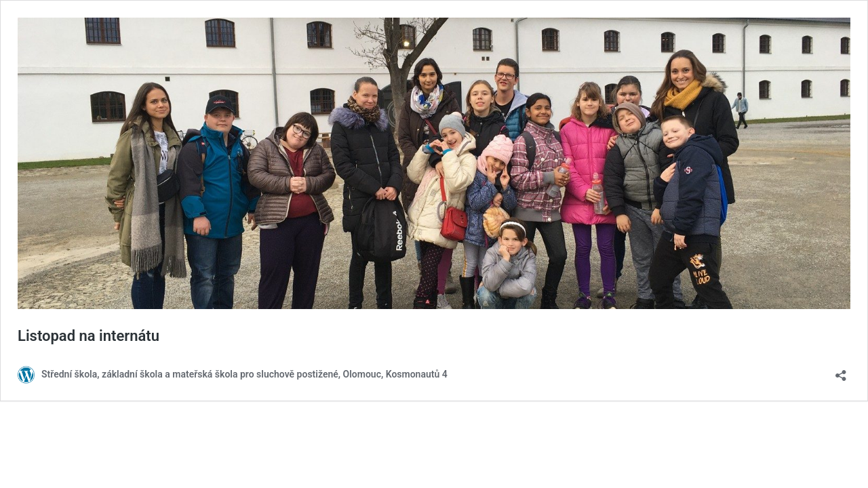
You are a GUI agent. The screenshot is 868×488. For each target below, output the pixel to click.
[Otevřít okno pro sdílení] (841, 371)
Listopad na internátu (88, 336)
